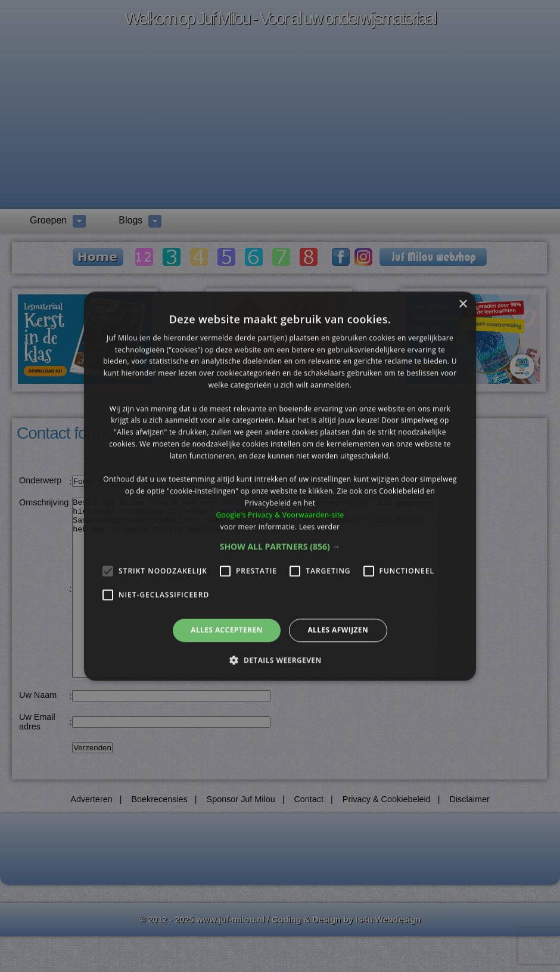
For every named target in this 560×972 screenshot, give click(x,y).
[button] (280, 547)
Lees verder (320, 527)
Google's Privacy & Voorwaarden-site (280, 515)
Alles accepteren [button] (227, 630)
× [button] (463, 304)
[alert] (280, 486)
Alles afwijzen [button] (338, 630)
